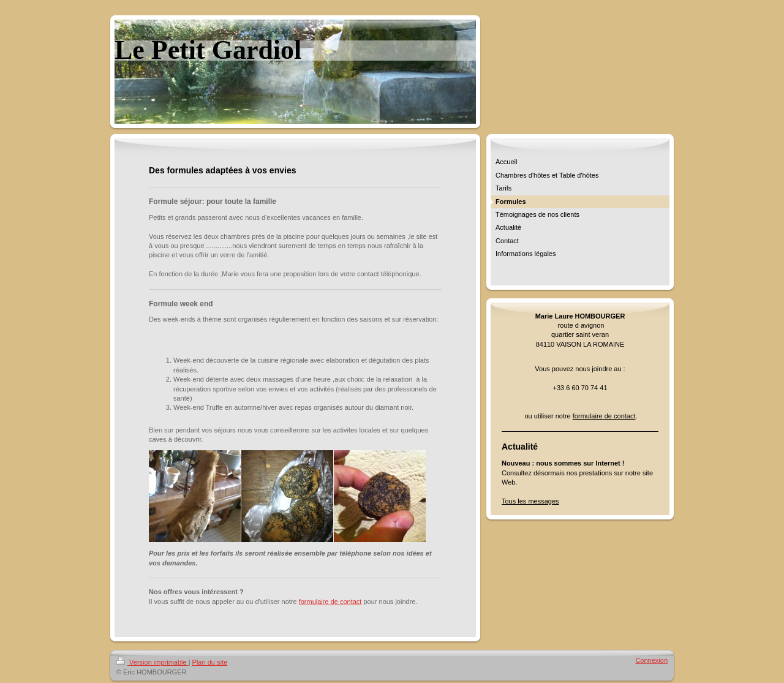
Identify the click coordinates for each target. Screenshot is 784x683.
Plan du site (210, 662)
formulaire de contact (330, 602)
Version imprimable (153, 662)
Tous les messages (530, 501)
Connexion (651, 660)
